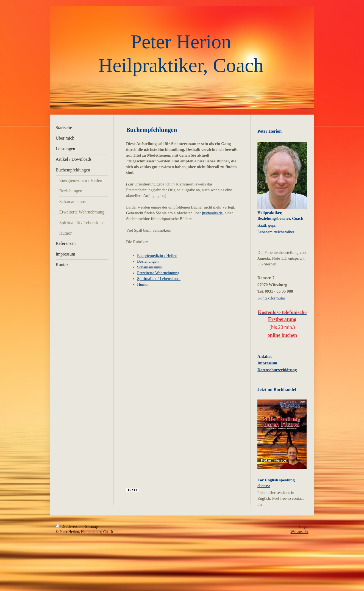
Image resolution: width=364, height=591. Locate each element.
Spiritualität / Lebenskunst (159, 279)
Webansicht (300, 532)
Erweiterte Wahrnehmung (158, 273)
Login (304, 527)
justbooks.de (212, 213)
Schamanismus (149, 267)
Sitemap (91, 527)
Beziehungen (148, 261)
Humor (143, 284)
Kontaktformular (271, 298)
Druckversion (70, 527)
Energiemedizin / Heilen (157, 256)
